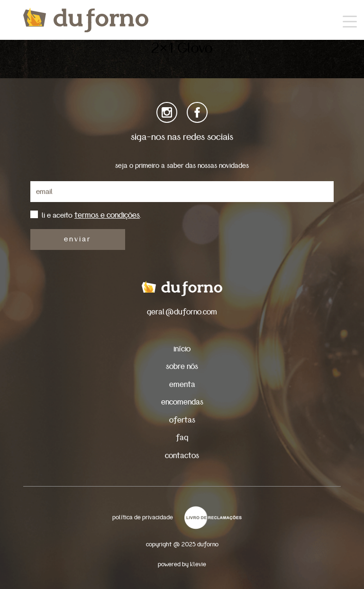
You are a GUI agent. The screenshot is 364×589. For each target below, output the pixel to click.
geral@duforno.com (182, 312)
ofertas (182, 420)
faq (182, 437)
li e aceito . (91, 215)
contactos (182, 456)
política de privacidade (143, 518)
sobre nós (182, 366)
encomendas (182, 402)
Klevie (198, 565)
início (182, 349)
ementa (182, 384)
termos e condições (107, 215)
